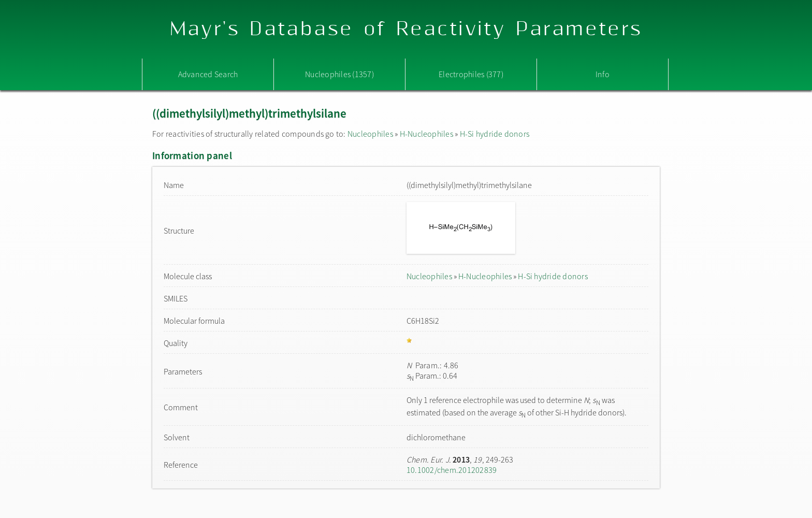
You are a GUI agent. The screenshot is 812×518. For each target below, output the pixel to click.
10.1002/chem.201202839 (452, 470)
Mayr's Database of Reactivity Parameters (406, 29)
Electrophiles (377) (471, 74)
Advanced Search (208, 74)
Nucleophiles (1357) (339, 74)
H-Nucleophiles (426, 134)
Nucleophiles (370, 134)
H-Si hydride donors (495, 134)
